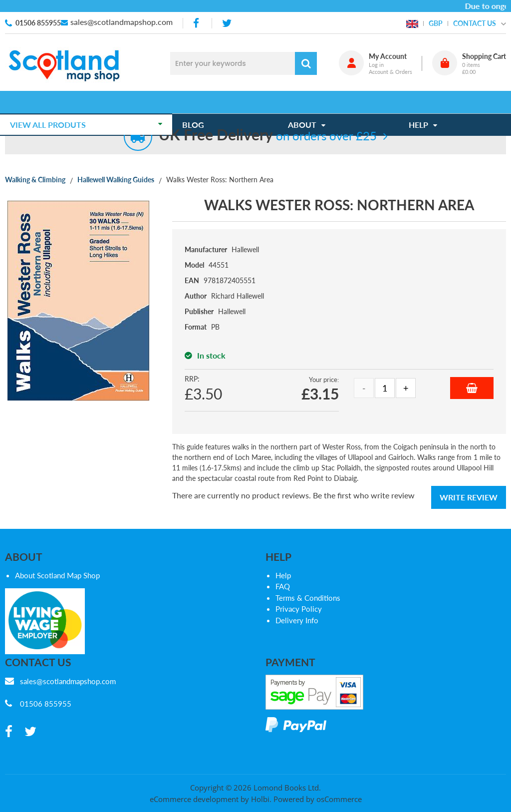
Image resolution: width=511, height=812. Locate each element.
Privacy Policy (299, 609)
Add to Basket (472, 388)
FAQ (283, 586)
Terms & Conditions (308, 598)
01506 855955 (38, 23)
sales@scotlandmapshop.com (122, 22)
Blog (198, 102)
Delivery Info (297, 620)
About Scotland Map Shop (57, 575)
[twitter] (227, 23)
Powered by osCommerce (318, 799)
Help (283, 575)
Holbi (260, 799)
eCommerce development (194, 799)
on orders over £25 (268, 136)
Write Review (469, 497)
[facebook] (197, 23)
